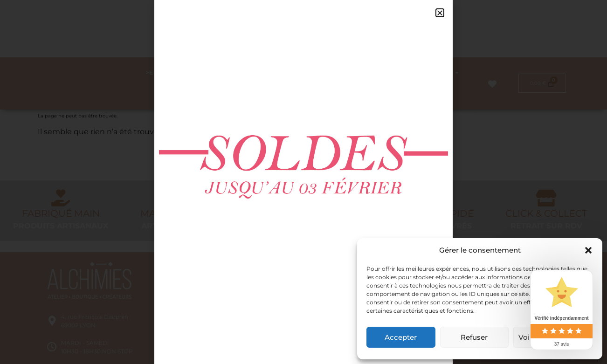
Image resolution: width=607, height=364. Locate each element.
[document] (303, 182)
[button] (588, 250)
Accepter (401, 337)
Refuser (474, 337)
